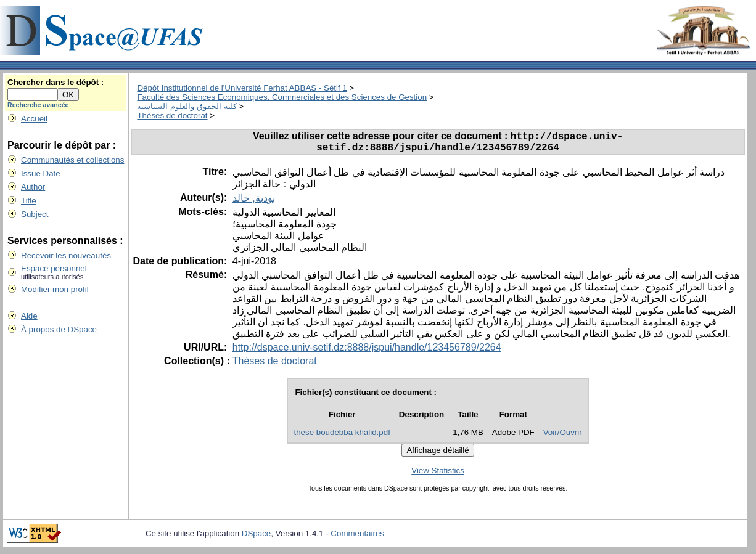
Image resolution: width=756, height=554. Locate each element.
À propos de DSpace (59, 329)
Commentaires (357, 538)
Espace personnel (54, 268)
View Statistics (438, 475)
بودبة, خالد (254, 202)
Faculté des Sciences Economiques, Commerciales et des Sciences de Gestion (282, 97)
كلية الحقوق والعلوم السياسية (187, 106)
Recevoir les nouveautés (66, 255)
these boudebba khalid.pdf (342, 437)
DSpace (256, 538)
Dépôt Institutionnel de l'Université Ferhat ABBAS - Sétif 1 (242, 88)
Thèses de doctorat (172, 116)
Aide (29, 316)
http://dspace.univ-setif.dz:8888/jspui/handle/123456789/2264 (367, 352)
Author (33, 187)
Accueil (34, 119)
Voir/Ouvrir (563, 437)
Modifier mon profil (55, 289)
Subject (35, 214)
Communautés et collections (72, 160)
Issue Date (41, 173)
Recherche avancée (38, 105)
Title (29, 201)
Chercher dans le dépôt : (55, 82)
